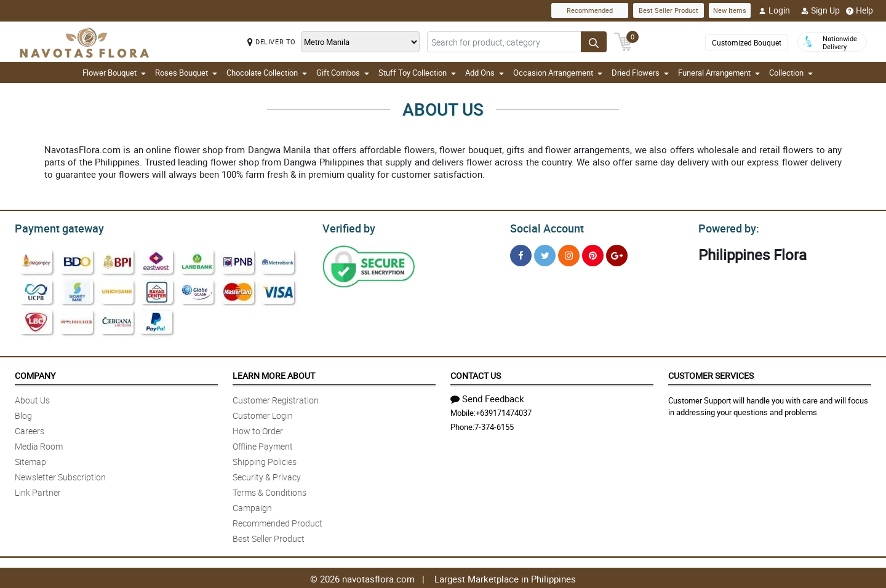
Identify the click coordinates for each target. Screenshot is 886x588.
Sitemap (30, 460)
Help (860, 10)
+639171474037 (504, 411)
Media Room (39, 444)
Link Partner (38, 491)
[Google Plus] (617, 254)
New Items (730, 10)
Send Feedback (487, 397)
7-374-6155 (494, 425)
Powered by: (726, 227)
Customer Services (711, 374)
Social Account (544, 227)
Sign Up (820, 10)
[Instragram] (569, 254)
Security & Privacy (267, 475)
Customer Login (263, 414)
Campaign (252, 506)
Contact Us (476, 374)
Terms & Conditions (269, 491)
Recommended (590, 10)
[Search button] (594, 42)
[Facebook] (521, 254)
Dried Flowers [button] (640, 73)
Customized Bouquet (747, 42)
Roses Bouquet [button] (186, 73)
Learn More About (274, 374)
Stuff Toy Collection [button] (417, 73)
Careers (30, 429)
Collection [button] (791, 73)
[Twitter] (545, 254)
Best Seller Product (668, 10)
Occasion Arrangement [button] (558, 73)
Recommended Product (277, 521)
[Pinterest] (593, 254)
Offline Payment (263, 444)
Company (35, 374)
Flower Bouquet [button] (114, 73)
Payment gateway (54, 227)
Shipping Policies (265, 460)
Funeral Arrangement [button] (719, 73)
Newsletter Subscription (60, 475)
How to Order (258, 429)
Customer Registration (276, 398)
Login (774, 10)
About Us (32, 398)
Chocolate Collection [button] (267, 73)
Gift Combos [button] (343, 73)
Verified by (347, 227)
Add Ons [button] (485, 73)
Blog (23, 414)
